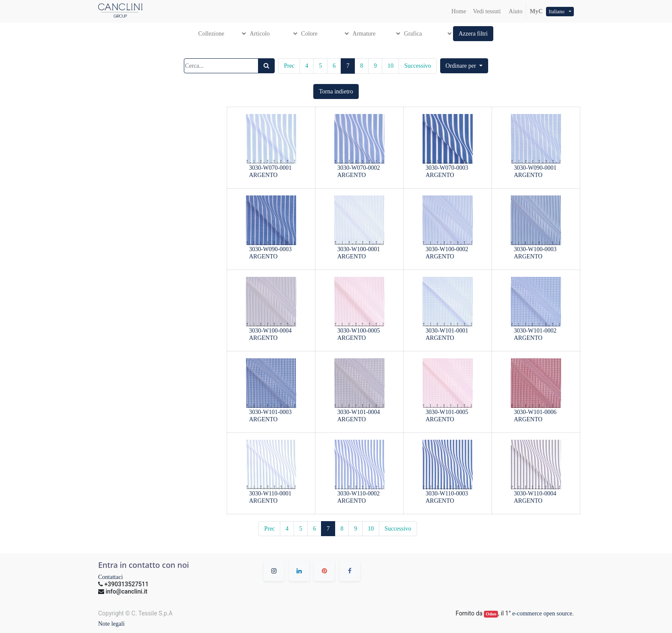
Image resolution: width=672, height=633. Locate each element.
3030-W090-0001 (535, 168)
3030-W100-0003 (535, 249)
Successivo (417, 66)
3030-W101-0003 (270, 412)
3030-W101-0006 (535, 412)
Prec (289, 66)
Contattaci (111, 577)
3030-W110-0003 (447, 493)
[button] (473, 34)
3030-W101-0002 (535, 331)
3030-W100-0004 (270, 331)
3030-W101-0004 (359, 412)
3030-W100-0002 (447, 249)
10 (390, 66)
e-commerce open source (542, 613)
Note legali (111, 624)
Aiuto (515, 11)
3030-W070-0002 (359, 168)
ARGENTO (263, 175)
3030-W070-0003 (447, 168)
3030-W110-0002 (358, 493)
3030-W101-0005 (447, 412)
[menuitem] (459, 11)
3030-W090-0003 (270, 249)
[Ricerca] (266, 66)
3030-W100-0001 (359, 249)
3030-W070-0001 (270, 168)
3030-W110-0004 (535, 493)
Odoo (491, 614)
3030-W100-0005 (359, 331)
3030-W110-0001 (270, 493)
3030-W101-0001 (447, 331)
